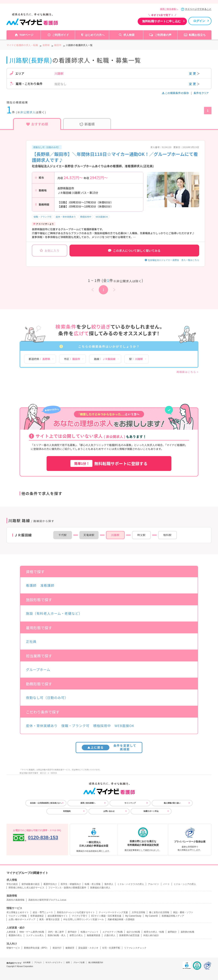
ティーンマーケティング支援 (113, 912)
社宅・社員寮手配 (111, 948)
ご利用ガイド (61, 35)
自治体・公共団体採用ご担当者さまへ (46, 803)
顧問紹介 (172, 932)
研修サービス (13, 948)
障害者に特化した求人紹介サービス (26, 888)
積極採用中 (86, 217)
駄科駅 (168, 535)
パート (166, 884)
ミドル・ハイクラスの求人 (131, 884)
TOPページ (26, 35)
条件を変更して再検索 (109, 747)
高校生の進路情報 (15, 900)
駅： (136, 359)
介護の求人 (110, 935)
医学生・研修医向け (71, 884)
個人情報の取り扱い (172, 803)
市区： (72, 359)
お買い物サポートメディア (22, 919)
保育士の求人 (76, 935)
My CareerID (151, 916)
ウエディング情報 (18, 916)
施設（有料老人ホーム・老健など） (54, 613)
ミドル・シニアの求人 (185, 884)
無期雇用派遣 (94, 935)
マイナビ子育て (80, 916)
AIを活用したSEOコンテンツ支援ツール (84, 919)
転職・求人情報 (93, 884)
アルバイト (154, 884)
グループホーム (38, 669)
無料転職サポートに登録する (109, 463)
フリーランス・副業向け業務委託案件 (67, 888)
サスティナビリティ (54, 962)
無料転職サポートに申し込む (162, 21)
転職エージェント (90, 932)
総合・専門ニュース (43, 912)
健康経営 (70, 948)
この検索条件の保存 (176, 93)
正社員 (31, 641)
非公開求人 (28, 112)
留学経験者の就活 (31, 884)
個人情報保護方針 (96, 962)
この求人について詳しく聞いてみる (134, 251)
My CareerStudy (133, 916)
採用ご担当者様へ (169, 9)
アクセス (38, 962)
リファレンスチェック (135, 948)
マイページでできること (198, 9)
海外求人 (109, 884)
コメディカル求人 (35, 935)
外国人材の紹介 (151, 935)
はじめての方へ (95, 35)
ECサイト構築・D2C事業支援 (106, 916)
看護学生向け (50, 884)
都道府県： (39, 359)
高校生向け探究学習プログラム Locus (47, 900)
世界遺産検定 (37, 916)
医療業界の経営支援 (129, 935)
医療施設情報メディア (173, 916)
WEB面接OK (102, 217)
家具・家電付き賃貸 (49, 919)
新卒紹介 (72, 932)
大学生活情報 (138, 912)
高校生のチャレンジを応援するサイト (76, 912)
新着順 (87, 124)
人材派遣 (11, 932)
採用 (68, 962)
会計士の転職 (133, 932)
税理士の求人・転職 (154, 932)
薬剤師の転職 (187, 932)
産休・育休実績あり (66, 217)
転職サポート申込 (151, 811)
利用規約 (67, 811)
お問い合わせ (109, 811)
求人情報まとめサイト (18, 912)
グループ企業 (79, 962)
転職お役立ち (197, 35)
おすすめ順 (37, 124)
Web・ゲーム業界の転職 (32, 932)
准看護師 (47, 585)
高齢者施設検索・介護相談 (121, 919)
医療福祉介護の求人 (100, 888)
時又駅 (141, 535)
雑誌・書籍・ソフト (183, 912)
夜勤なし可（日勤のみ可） (47, 147)
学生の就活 (12, 884)
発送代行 (57, 948)
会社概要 (27, 962)
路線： (105, 359)
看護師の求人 (15, 935)
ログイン (199, 21)
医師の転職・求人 (57, 935)
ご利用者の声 (163, 35)
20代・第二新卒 (56, 932)
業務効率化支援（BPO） (36, 948)
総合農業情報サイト (58, 916)
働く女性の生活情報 (159, 912)
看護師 (31, 585)
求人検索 (129, 35)
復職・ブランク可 (42, 217)
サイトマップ (130, 803)
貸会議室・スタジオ (88, 948)
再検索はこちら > (187, 372)
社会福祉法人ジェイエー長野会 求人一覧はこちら (173, 260)
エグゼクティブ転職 (113, 932)
